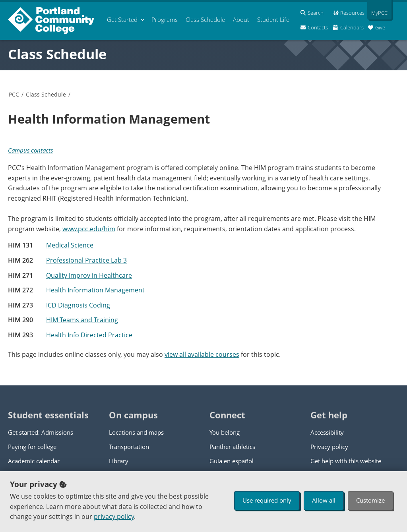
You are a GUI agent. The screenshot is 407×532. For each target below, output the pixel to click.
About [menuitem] (241, 19)
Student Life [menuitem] (273, 19)
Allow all (324, 500)
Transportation (129, 447)
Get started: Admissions (41, 432)
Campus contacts (30, 150)
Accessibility (327, 432)
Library (119, 461)
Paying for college (32, 447)
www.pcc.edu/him (89, 229)
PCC (14, 94)
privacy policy (114, 517)
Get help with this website (346, 461)
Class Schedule (57, 54)
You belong (225, 432)
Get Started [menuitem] (122, 19)
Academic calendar (34, 461)
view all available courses (202, 354)
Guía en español (232, 461)
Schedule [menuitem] (205, 19)
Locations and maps (136, 432)
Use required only (267, 500)
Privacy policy (329, 447)
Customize (370, 500)
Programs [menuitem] (165, 19)
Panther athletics (232, 447)
